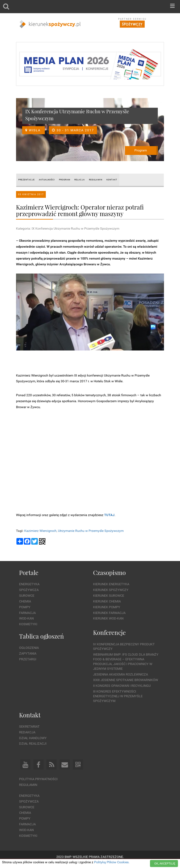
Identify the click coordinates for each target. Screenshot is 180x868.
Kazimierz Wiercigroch (40, 531)
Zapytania (28, 653)
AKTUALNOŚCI (47, 180)
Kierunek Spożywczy (111, 590)
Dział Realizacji (33, 744)
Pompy (25, 607)
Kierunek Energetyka (111, 584)
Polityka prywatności (38, 779)
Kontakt (112, 180)
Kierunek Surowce (109, 596)
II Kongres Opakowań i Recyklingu (122, 686)
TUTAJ (109, 515)
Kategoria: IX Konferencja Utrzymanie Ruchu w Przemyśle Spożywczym (68, 228)
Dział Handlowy (33, 738)
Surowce (27, 596)
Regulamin (28, 785)
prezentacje (27, 180)
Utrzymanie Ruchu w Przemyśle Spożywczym (91, 531)
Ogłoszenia (29, 648)
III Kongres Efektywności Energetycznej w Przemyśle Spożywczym (118, 696)
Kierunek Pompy (107, 607)
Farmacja (27, 613)
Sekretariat (29, 727)
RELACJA (80, 180)
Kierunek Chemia (107, 601)
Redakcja (27, 732)
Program (141, 150)
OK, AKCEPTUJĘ (165, 863)
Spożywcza (29, 590)
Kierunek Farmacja (109, 613)
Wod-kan (26, 618)
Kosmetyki (28, 624)
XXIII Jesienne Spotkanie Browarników (126, 680)
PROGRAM (65, 180)
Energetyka (29, 584)
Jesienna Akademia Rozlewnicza (121, 674)
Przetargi (28, 659)
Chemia (25, 601)
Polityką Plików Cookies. (112, 862)
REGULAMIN (96, 180)
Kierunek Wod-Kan (108, 618)
